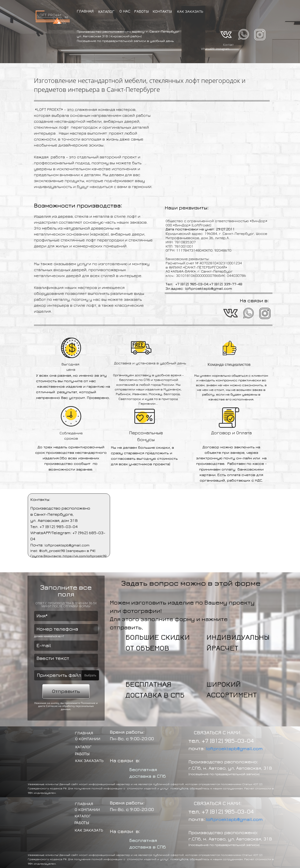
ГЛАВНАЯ (85, 11)
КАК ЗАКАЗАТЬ (190, 12)
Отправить (66, 691)
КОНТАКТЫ (162, 12)
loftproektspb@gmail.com (234, 749)
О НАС (125, 11)
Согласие (52, 706)
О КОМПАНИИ (88, 739)
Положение (88, 703)
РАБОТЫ (142, 12)
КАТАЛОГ (106, 12)
